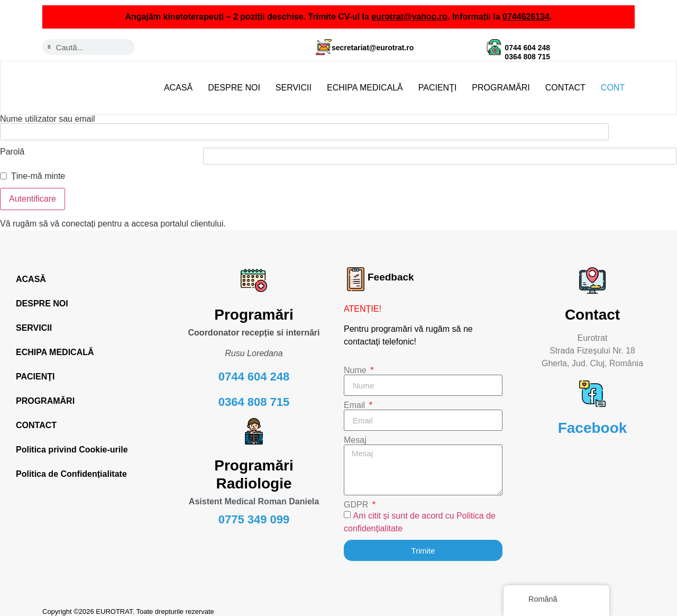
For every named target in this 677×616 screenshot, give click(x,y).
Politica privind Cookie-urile (72, 441)
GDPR (357, 496)
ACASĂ (178, 88)
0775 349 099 (254, 511)
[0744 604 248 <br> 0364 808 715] (494, 47)
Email (355, 397)
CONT (613, 88)
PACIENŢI (438, 88)
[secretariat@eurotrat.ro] (324, 47)
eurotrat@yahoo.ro (409, 17)
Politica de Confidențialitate (71, 465)
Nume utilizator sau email (48, 119)
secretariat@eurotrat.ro (373, 48)
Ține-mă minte (38, 168)
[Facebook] (592, 385)
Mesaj (355, 432)
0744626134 (526, 17)
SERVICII (294, 88)
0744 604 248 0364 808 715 (527, 52)
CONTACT (565, 88)
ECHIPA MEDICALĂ (365, 88)
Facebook (593, 419)
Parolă (12, 143)
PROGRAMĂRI (501, 88)
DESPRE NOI (234, 88)
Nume (356, 362)
